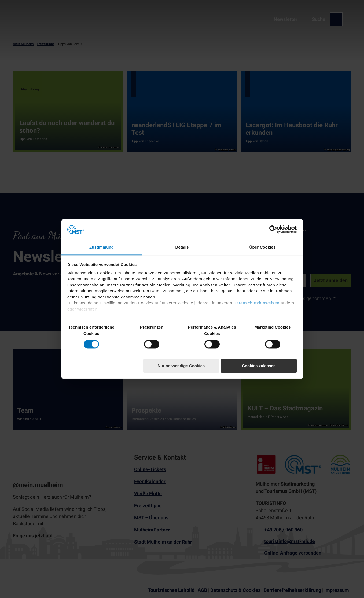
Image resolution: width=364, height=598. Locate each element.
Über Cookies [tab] (263, 247)
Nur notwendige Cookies (181, 366)
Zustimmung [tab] (102, 247)
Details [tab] (182, 247)
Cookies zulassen (259, 366)
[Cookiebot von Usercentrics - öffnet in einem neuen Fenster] (273, 229)
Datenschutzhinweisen (256, 303)
